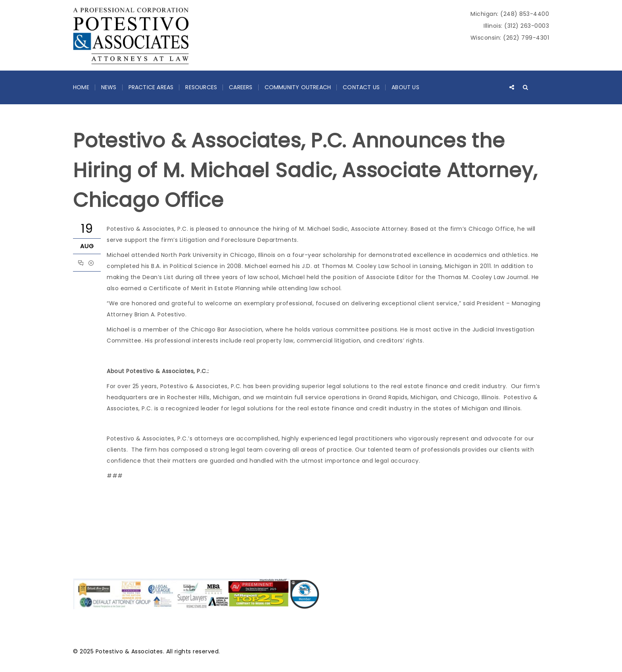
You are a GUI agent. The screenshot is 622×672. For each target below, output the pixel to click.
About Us (405, 87)
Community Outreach (298, 87)
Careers (241, 87)
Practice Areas (151, 87)
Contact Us (361, 87)
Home (81, 87)
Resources (201, 87)
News (109, 87)
